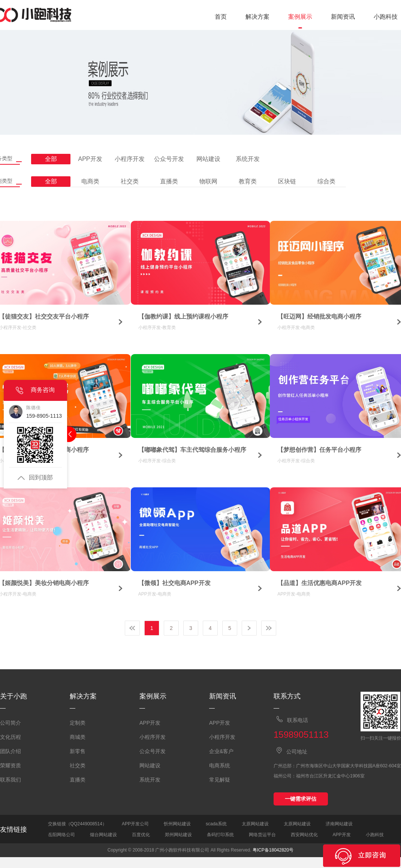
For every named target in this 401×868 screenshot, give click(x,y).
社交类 (78, 765)
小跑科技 (386, 17)
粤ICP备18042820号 (273, 850)
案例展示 (300, 17)
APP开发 (150, 723)
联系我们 (10, 780)
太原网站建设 (255, 824)
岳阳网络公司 (61, 835)
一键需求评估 (301, 799)
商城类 (78, 737)
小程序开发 (153, 737)
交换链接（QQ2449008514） (77, 824)
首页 (221, 17)
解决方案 (257, 17)
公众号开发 (153, 751)
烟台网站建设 (103, 835)
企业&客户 (221, 751)
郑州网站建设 (178, 835)
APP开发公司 (135, 824)
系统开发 (150, 780)
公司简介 (10, 723)
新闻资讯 (343, 17)
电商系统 (220, 765)
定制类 (78, 723)
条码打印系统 (220, 835)
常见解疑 (220, 780)
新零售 (78, 751)
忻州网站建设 (177, 824)
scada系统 (216, 824)
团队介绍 (10, 751)
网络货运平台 (262, 835)
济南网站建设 (339, 824)
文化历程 (10, 737)
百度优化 (141, 835)
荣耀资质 (10, 765)
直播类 (78, 780)
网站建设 (150, 765)
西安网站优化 (304, 835)
